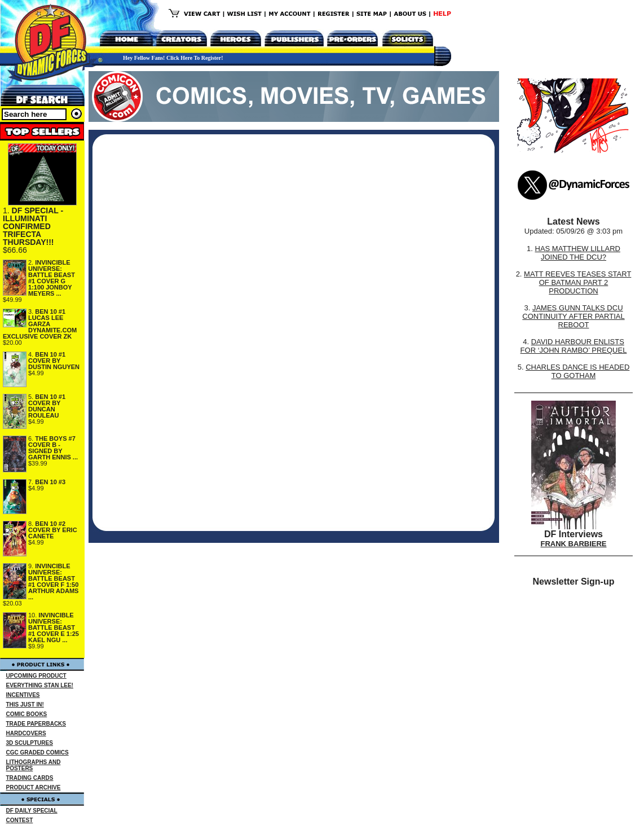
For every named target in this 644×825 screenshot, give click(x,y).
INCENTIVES (23, 695)
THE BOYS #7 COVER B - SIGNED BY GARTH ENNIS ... (53, 448)
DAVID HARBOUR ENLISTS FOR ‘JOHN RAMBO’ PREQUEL (574, 346)
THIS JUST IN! (25, 705)
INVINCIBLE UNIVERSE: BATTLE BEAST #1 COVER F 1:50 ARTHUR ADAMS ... (53, 582)
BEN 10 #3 (50, 482)
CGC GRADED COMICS (38, 752)
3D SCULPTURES (30, 743)
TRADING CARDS (30, 778)
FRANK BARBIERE (574, 544)
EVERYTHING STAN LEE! (40, 685)
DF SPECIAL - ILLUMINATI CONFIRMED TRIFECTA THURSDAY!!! (33, 226)
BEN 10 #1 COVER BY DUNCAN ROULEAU (47, 406)
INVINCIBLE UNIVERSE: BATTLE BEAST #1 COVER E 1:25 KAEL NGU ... (54, 627)
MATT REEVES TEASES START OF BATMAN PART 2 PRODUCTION (577, 282)
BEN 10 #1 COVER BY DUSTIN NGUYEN (54, 361)
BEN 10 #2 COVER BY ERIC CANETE (53, 530)
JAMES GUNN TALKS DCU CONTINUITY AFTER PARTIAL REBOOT (573, 316)
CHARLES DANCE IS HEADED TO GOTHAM (577, 371)
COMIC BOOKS (27, 714)
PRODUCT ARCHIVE (34, 787)
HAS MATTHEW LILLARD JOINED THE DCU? (578, 253)
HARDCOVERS (26, 733)
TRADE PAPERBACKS (36, 724)
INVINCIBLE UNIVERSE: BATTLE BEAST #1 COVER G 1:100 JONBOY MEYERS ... (52, 278)
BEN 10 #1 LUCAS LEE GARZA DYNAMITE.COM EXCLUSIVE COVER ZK (40, 324)
